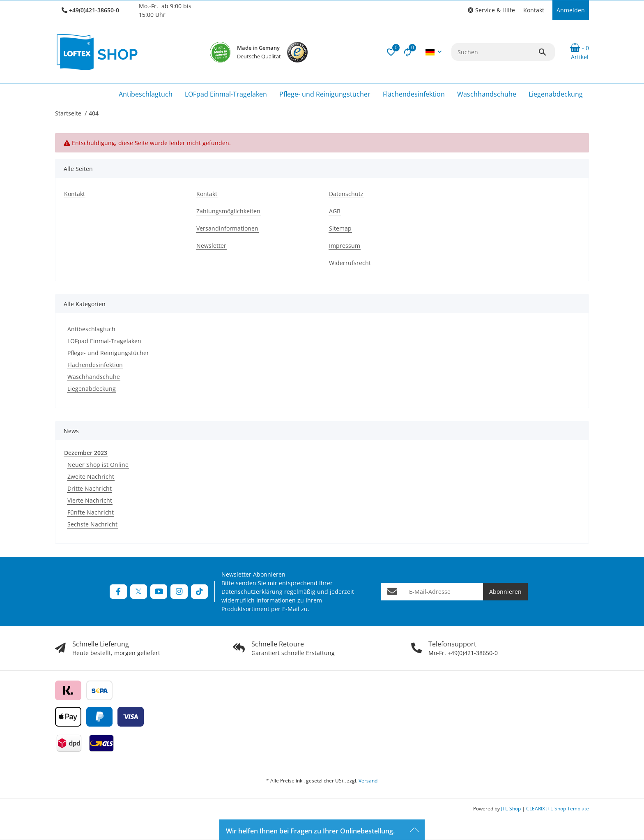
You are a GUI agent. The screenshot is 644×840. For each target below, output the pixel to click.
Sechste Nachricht (92, 524)
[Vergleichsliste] (407, 52)
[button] (491, 10)
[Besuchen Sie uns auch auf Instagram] (179, 592)
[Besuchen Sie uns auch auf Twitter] (139, 592)
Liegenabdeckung (92, 389)
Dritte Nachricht (90, 488)
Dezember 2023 (86, 453)
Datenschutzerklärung (252, 592)
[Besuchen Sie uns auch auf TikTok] (199, 592)
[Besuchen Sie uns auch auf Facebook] (118, 592)
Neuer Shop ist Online (98, 465)
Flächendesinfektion (95, 365)
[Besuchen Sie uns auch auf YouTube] (159, 592)
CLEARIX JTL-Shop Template (558, 809)
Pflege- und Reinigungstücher (108, 353)
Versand (368, 781)
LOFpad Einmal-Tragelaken (104, 341)
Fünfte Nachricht (91, 512)
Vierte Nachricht (90, 500)
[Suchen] (495, 52)
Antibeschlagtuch (91, 329)
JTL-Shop (512, 809)
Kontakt (534, 10)
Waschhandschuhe (94, 377)
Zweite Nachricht (91, 477)
